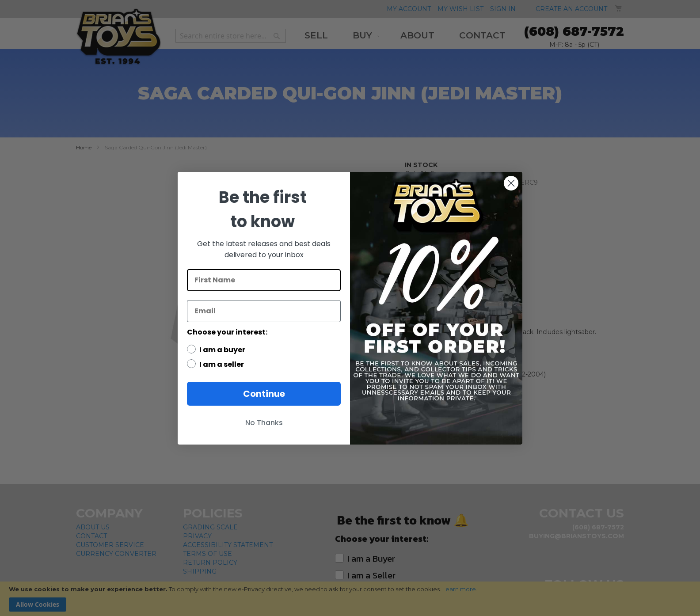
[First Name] (264, 280)
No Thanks (264, 423)
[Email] (264, 311)
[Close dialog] (511, 183)
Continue (264, 394)
